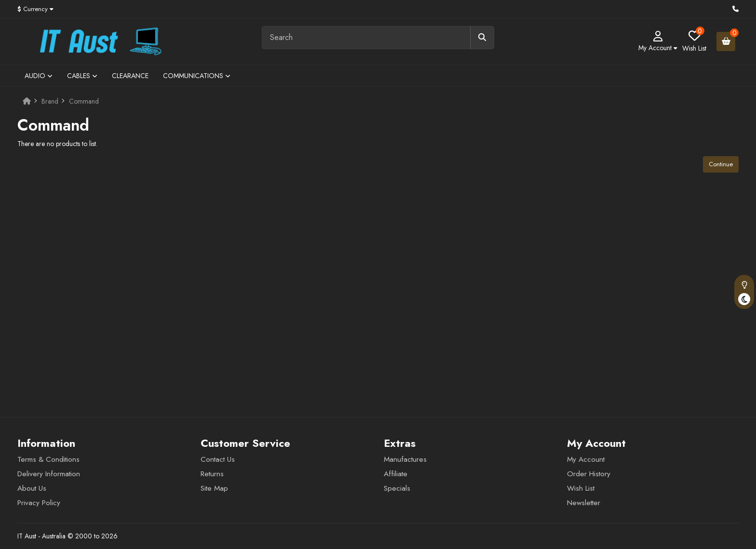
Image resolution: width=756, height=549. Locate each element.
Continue (721, 164)
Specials (397, 488)
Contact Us (218, 459)
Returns (212, 474)
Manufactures (405, 459)
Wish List (581, 488)
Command (84, 101)
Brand (50, 101)
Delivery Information (49, 474)
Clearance (130, 76)
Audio (39, 76)
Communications (197, 76)
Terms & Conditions (48, 459)
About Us (32, 488)
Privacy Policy (39, 503)
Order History (589, 474)
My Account (586, 459)
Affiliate (396, 474)
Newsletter (584, 503)
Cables (82, 76)
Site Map (214, 488)
